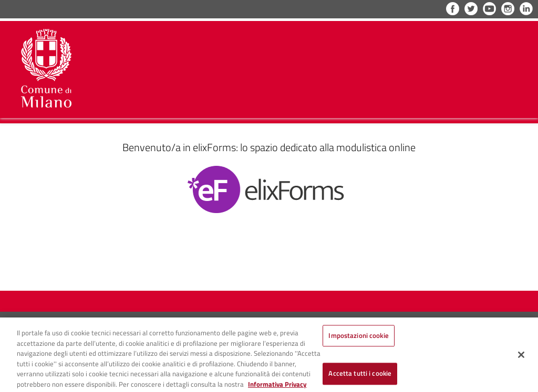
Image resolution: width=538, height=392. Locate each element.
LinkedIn (526, 9)
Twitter (471, 9)
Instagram (508, 9)
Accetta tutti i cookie (360, 377)
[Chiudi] (521, 358)
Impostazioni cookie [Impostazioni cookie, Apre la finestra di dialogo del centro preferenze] (358, 340)
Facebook (453, 9)
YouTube (489, 9)
